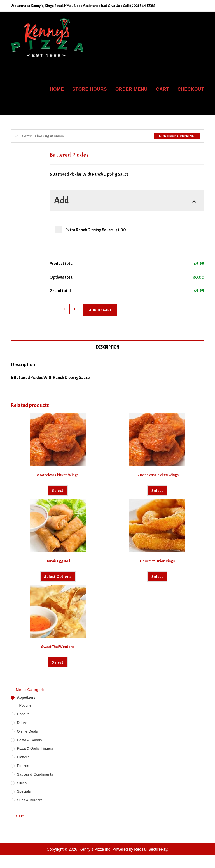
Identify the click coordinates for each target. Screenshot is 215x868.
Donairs (23, 714)
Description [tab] (108, 347)
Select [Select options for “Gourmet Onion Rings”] (157, 577)
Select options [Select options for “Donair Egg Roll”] (58, 577)
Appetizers (26, 697)
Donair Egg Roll (58, 561)
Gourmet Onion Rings (157, 561)
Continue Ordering (177, 136)
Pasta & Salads (29, 740)
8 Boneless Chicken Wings (58, 475)
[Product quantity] (65, 309)
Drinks (22, 723)
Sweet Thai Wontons (58, 647)
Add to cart (100, 310)
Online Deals (27, 731)
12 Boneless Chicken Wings (157, 475)
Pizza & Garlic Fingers (35, 748)
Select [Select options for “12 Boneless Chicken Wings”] (157, 491)
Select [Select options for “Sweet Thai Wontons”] (58, 662)
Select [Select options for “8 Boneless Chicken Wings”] (58, 491)
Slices (22, 783)
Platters (23, 757)
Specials (24, 791)
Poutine (25, 705)
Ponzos (23, 766)
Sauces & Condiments (35, 774)
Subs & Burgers (30, 800)
